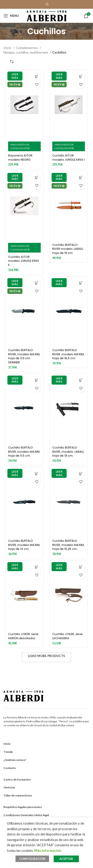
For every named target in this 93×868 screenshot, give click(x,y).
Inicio (8, 48)
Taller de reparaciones (18, 795)
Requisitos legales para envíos (23, 807)
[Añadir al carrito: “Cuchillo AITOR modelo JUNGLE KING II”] (37, 178)
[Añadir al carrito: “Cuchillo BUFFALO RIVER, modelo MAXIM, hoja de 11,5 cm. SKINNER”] (37, 283)
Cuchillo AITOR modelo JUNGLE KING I (68, 158)
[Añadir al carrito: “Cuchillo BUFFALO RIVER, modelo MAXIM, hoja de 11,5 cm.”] (37, 380)
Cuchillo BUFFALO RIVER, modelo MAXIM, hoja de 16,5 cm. (68, 354)
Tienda (8, 752)
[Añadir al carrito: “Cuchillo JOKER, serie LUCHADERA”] (81, 567)
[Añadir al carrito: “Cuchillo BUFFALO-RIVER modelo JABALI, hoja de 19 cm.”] (81, 178)
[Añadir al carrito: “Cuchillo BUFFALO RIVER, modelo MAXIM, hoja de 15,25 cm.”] (81, 474)
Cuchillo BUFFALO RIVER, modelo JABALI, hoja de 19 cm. (68, 452)
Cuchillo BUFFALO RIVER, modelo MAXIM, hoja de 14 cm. (24, 545)
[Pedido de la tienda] (12, 62)
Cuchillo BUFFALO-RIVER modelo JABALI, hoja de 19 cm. (68, 249)
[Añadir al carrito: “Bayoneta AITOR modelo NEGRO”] (37, 76)
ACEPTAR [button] (66, 859)
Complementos (27, 48)
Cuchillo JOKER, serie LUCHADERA (67, 636)
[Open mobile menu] (11, 16)
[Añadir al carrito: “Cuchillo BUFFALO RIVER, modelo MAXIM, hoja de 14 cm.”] (37, 474)
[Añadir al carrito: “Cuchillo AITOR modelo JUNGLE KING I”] (81, 76)
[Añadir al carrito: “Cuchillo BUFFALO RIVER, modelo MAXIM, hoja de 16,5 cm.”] (81, 283)
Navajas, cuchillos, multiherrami (26, 52)
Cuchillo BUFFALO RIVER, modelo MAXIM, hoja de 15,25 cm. (68, 545)
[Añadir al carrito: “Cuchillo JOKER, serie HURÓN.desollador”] (37, 567)
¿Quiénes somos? (15, 760)
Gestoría (9, 787)
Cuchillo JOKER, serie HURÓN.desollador (23, 636)
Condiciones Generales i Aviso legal (26, 815)
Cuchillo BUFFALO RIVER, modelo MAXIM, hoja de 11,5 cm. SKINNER (24, 356)
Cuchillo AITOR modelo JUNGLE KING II (24, 261)
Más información (48, 851)
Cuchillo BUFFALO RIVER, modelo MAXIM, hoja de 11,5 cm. (24, 452)
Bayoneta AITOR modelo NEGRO (20, 158)
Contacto (10, 768)
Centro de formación (17, 779)
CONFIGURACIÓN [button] (32, 859)
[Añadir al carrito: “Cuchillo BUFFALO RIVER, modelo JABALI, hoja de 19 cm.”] (81, 380)
